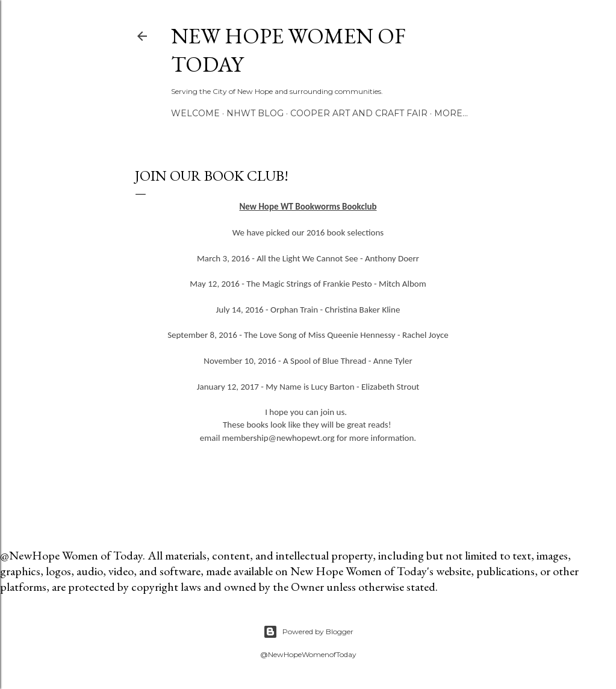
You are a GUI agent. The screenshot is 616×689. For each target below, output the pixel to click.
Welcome (195, 113)
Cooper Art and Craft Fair (359, 113)
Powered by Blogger (308, 632)
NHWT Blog (255, 113)
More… (451, 113)
